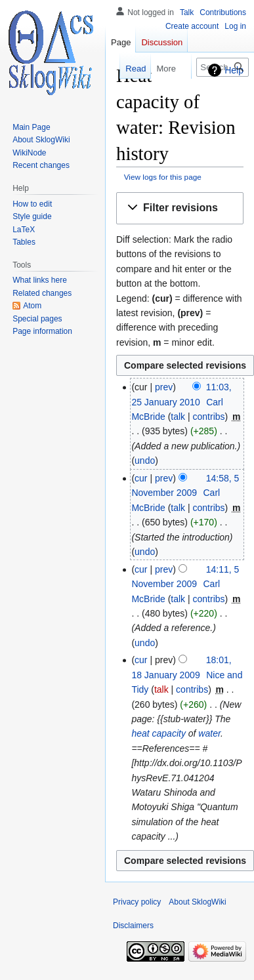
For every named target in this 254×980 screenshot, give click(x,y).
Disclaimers (133, 926)
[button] (180, 208)
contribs (209, 417)
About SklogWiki (197, 902)
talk (178, 417)
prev (164, 387)
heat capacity (159, 733)
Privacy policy (137, 902)
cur (141, 478)
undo (145, 460)
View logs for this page (163, 177)
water (209, 733)
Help (234, 70)
